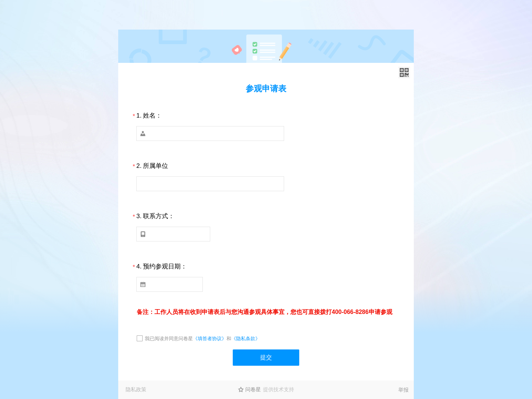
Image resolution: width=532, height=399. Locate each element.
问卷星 (253, 389)
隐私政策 (136, 389)
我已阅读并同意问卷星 (169, 339)
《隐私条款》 (246, 339)
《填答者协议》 (210, 339)
